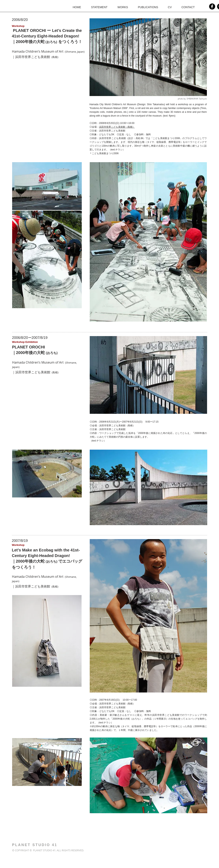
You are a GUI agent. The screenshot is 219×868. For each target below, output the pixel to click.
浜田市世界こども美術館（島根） (117, 127)
